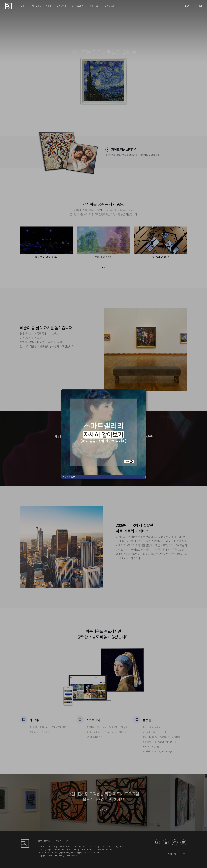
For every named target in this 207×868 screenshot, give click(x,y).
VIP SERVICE (110, 6)
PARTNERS (36, 6)
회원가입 (198, 6)
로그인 (187, 6)
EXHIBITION (94, 6)
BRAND (22, 6)
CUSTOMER (77, 6)
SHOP (49, 6)
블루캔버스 (8, 6)
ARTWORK (62, 6)
